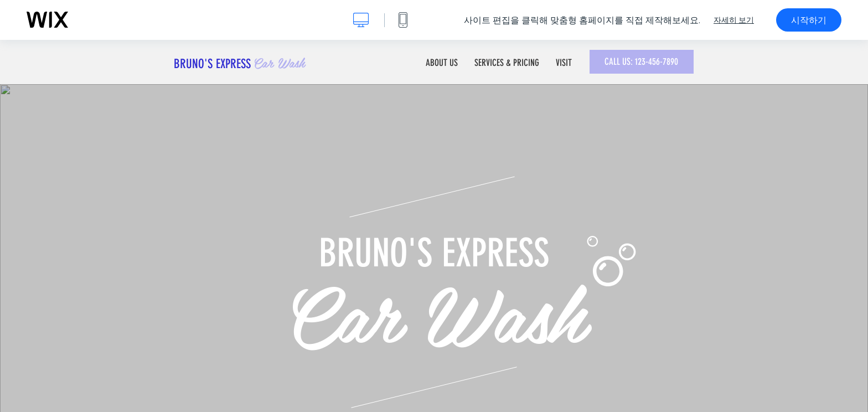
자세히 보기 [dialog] (734, 20)
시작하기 (809, 20)
